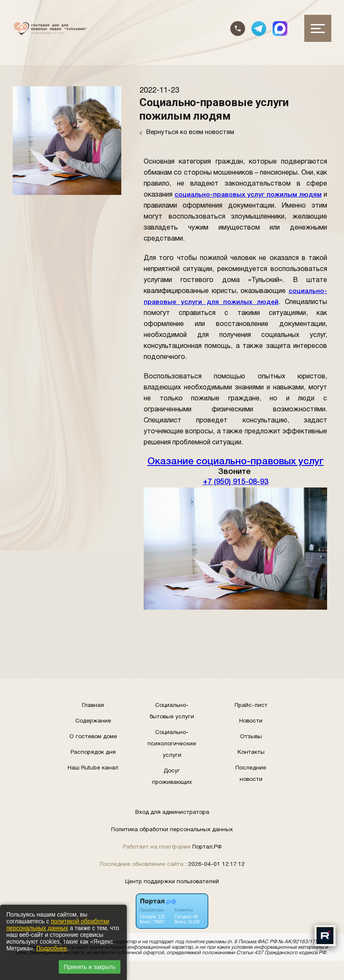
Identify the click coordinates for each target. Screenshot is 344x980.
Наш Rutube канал (93, 768)
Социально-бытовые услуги (172, 711)
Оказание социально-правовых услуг (236, 462)
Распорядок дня (93, 752)
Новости (251, 721)
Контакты (251, 752)
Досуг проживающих (172, 777)
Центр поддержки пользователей (172, 882)
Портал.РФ (207, 847)
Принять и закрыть (90, 967)
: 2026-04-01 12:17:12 (215, 864)
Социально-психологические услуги (172, 744)
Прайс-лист (251, 705)
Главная (93, 705)
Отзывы (251, 737)
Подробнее (52, 948)
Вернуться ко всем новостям (187, 132)
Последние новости (251, 774)
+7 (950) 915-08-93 (235, 482)
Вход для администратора (172, 812)
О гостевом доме (93, 737)
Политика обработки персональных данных (172, 830)
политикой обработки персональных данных (58, 925)
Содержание (93, 721)
